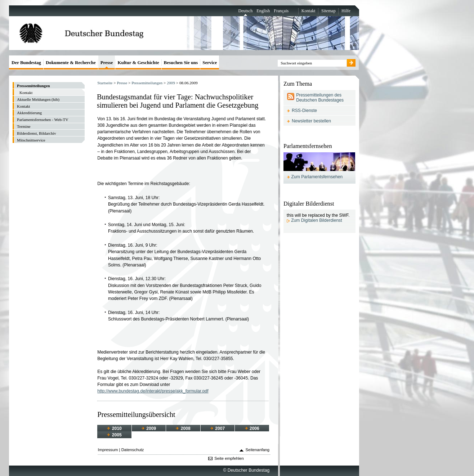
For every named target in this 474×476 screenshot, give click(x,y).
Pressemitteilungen (147, 83)
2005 (114, 435)
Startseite (105, 83)
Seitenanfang (258, 450)
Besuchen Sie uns (181, 62)
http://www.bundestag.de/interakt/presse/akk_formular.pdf (153, 391)
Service (210, 62)
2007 (218, 428)
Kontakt (308, 11)
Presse (122, 83)
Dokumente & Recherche (71, 62)
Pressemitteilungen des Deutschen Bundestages (320, 98)
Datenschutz (133, 450)
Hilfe (346, 11)
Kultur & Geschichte (138, 62)
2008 (183, 428)
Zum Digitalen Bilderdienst (316, 220)
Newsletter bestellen (311, 121)
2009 (171, 83)
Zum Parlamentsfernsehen (317, 177)
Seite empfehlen (229, 458)
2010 (114, 428)
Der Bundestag (26, 62)
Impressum (108, 450)
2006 (252, 428)
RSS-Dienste (304, 111)
